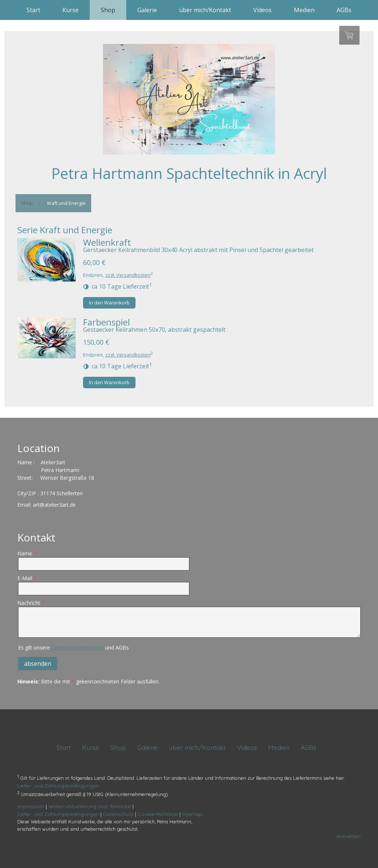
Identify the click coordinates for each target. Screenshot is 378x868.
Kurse (71, 10)
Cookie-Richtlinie (158, 814)
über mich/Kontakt (205, 10)
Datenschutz (118, 814)
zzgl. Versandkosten (128, 275)
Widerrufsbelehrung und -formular (90, 806)
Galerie (147, 10)
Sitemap (192, 814)
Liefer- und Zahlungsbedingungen (58, 786)
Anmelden (348, 836)
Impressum (31, 806)
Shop (108, 10)
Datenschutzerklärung (78, 647)
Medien (304, 10)
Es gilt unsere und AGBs (73, 647)
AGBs (344, 10)
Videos (262, 10)
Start (33, 10)
